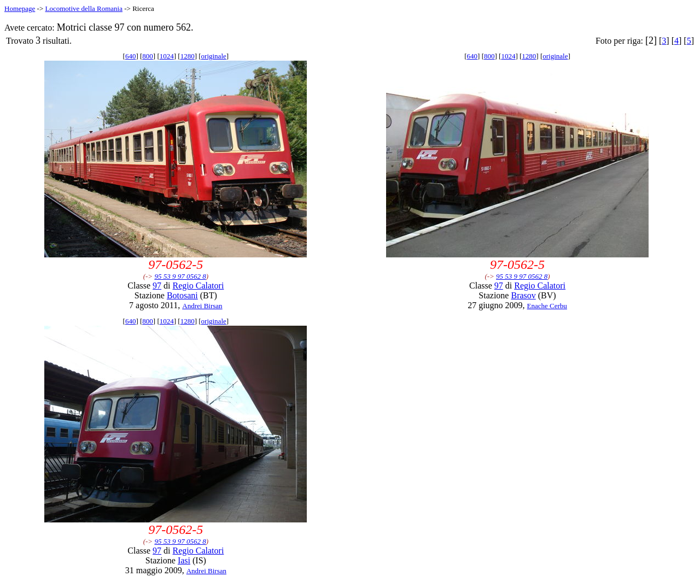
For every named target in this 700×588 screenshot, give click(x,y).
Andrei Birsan (202, 306)
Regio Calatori (199, 286)
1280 (188, 56)
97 (157, 286)
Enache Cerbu (547, 306)
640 (131, 56)
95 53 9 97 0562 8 (180, 276)
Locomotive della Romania (84, 8)
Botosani (182, 295)
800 (148, 56)
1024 (167, 56)
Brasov (523, 295)
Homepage (20, 8)
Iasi (184, 560)
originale (214, 56)
